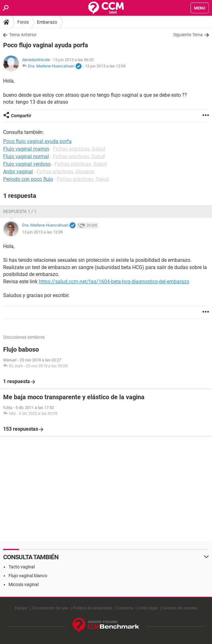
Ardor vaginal (18, 172)
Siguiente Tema (188, 35)
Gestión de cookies (180, 608)
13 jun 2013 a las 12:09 (105, 66)
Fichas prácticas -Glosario (65, 172)
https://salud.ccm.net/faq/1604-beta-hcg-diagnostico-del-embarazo (114, 282)
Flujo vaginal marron (26, 149)
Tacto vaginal (22, 567)
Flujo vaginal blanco (28, 576)
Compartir (21, 116)
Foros (23, 22)
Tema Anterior (23, 35)
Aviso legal (148, 608)
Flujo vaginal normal (26, 156)
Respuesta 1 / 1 (20, 211)
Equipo (21, 608)
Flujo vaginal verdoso (27, 164)
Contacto (125, 608)
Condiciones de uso (50, 608)
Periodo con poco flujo (28, 179)
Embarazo (47, 22)
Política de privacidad (92, 608)
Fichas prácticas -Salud (79, 149)
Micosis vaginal (24, 584)
